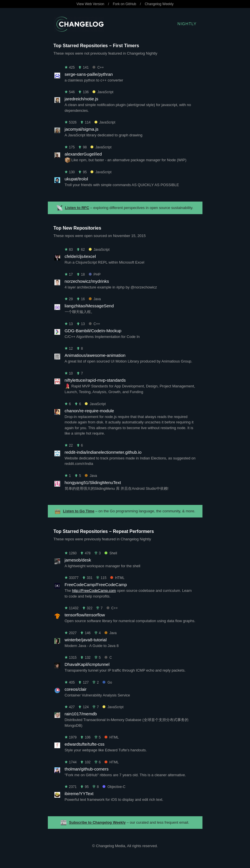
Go (107, 682)
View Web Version (90, 4)
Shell (111, 553)
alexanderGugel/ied (83, 154)
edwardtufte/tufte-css (85, 744)
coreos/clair (76, 689)
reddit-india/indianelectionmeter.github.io (103, 452)
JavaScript (103, 92)
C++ (98, 67)
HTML (117, 578)
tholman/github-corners (87, 769)
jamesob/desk (78, 560)
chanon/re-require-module (89, 411)
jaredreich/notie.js (82, 99)
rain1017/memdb (81, 714)
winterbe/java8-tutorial (86, 640)
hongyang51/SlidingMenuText (93, 482)
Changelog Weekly (159, 4)
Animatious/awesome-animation (95, 355)
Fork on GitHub (124, 4)
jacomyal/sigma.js (82, 129)
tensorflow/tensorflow (85, 615)
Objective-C (114, 787)
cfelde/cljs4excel (80, 256)
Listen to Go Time (79, 511)
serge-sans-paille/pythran (89, 74)
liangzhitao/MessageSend (89, 306)
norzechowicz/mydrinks (87, 281)
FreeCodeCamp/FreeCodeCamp (96, 585)
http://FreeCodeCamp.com (94, 591)
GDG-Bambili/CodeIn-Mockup (93, 331)
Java (95, 299)
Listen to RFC (77, 208)
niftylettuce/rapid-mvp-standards (95, 380)
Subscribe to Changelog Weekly (97, 822)
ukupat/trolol (76, 179)
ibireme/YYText (79, 794)
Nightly (187, 24)
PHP (95, 274)
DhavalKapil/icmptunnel (87, 664)
